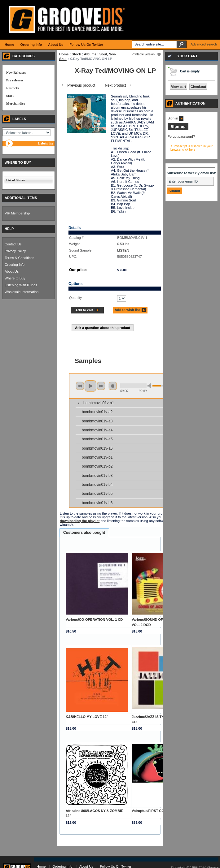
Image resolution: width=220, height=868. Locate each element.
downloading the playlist (80, 521)
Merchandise (16, 103)
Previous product (78, 85)
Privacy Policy (15, 251)
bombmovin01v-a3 (97, 421)
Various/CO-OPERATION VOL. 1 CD (94, 620)
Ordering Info (15, 265)
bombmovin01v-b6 (97, 503)
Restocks (13, 88)
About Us (12, 271)
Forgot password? (181, 136)
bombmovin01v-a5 (97, 439)
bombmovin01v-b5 (97, 494)
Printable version (143, 54)
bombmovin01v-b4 (97, 485)
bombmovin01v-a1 (99, 403)
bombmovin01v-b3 (97, 476)
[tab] (84, 533)
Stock (76, 54)
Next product (119, 85)
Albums (90, 54)
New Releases (16, 72)
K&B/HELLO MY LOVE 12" (87, 717)
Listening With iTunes (21, 285)
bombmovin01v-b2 (97, 466)
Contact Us (13, 244)
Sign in (176, 118)
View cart (178, 87)
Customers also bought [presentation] (84, 533)
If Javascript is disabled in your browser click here (191, 148)
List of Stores (15, 180)
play (90, 386)
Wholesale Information (22, 292)
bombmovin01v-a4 (97, 430)
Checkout (198, 87)
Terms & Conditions (19, 258)
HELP (9, 229)
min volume (150, 386)
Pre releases (15, 80)
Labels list (46, 143)
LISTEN (123, 250)
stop (113, 386)
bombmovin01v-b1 (97, 457)
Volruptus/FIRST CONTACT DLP (157, 811)
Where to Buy (15, 278)
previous (80, 386)
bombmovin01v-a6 (97, 448)
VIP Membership (17, 213)
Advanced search (204, 44)
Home (64, 54)
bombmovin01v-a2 (97, 412)
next (101, 386)
